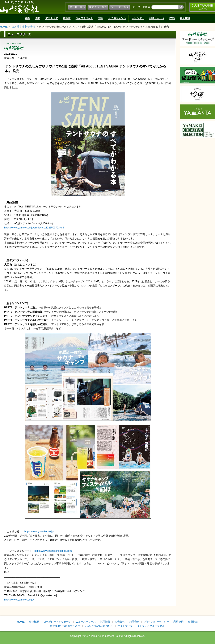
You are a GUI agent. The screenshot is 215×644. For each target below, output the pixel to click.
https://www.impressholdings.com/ (53, 551)
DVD (172, 18)
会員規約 (193, 622)
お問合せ (134, 622)
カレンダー (138, 18)
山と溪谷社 (19, 7)
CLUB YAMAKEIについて (202, 7)
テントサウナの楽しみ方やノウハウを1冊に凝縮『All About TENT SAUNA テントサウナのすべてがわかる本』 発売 (104, 27)
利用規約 (178, 622)
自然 (38, 18)
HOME (4, 27)
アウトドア (52, 18)
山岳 (28, 18)
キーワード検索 (141, 7)
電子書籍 (185, 18)
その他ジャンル (117, 18)
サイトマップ (125, 626)
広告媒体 (120, 622)
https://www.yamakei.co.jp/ (39, 532)
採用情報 (105, 622)
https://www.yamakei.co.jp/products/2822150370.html (34, 228)
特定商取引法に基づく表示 (65, 626)
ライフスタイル (84, 18)
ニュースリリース (86, 622)
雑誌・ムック (157, 18)
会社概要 (34, 622)
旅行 (101, 18)
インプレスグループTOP (151, 626)
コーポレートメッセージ (57, 622)
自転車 (67, 18)
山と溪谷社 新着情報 (23, 27)
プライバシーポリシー (156, 622)
